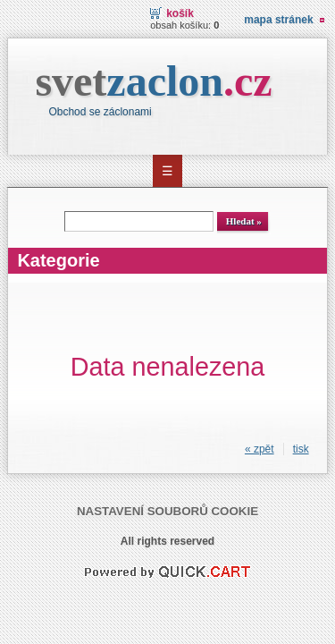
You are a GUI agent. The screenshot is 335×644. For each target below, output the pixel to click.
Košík (180, 13)
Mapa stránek (278, 20)
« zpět (260, 449)
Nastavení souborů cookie (167, 511)
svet (153, 81)
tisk (301, 449)
